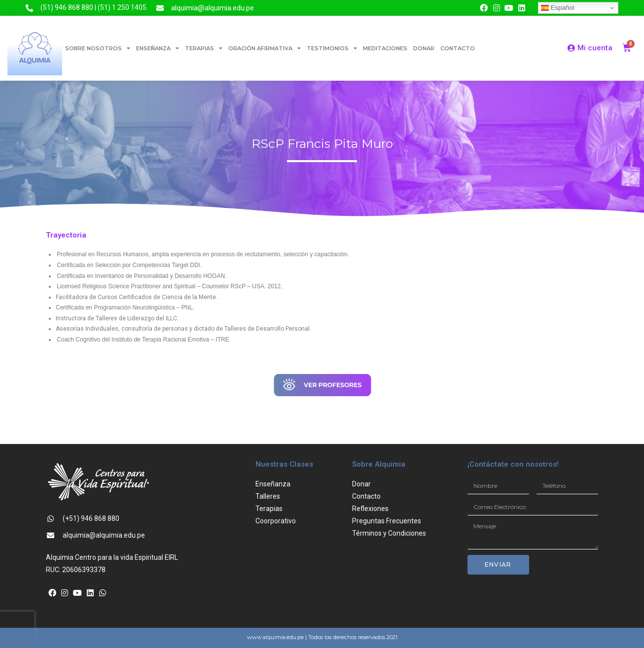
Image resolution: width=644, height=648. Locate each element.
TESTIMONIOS (332, 48)
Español (558, 8)
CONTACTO (458, 48)
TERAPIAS (204, 48)
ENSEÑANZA (158, 48)
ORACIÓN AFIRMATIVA (265, 48)
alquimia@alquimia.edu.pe (213, 8)
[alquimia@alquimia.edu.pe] (160, 8)
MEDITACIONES (385, 48)
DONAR (424, 48)
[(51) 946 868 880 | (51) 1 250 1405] (29, 8)
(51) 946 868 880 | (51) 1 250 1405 (93, 7)
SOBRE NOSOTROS (98, 48)
